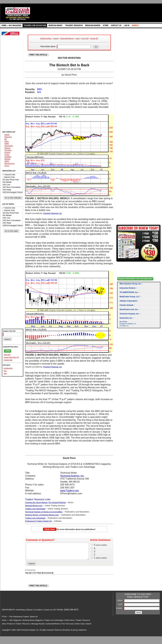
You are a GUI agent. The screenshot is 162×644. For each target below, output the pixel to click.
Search (56, 38)
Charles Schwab (126, 305)
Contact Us (48, 613)
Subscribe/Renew (67, 38)
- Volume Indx (13, 177)
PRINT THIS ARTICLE (38, 55)
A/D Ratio (13, 190)
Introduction (8, 368)
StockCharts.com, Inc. (129, 309)
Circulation (38, 613)
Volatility (8, 157)
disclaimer (66, 633)
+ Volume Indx (13, 175)
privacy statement (79, 633)
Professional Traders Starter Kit (38, 521)
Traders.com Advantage (35, 509)
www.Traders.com (70, 491)
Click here (50, 529)
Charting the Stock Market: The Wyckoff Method (45, 502)
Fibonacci (8, 137)
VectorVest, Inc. (126, 318)
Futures (8, 152)
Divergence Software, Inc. (128, 324)
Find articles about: (48, 46)
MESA (7, 161)
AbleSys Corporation (128, 301)
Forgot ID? (94, 38)
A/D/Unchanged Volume (13, 192)
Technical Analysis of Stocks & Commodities (44, 512)
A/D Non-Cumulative (13, 187)
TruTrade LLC (124, 326)
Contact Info (8, 360)
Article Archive (46, 38)
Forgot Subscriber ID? (11, 357)
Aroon (7, 166)
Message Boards (38, 627)
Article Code (80, 627)
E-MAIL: (120, 611)
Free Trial (85, 38)
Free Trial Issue (67, 627)
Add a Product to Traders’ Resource (16, 627)
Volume (8, 148)
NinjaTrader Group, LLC (130, 297)
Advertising (20, 613)
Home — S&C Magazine (12, 623)
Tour (5, 371)
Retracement (10, 163)
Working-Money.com (34, 506)
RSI (6, 139)
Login (78, 38)
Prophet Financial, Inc (53, 213)
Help (5, 374)
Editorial (29, 613)
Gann (7, 141)
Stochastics (9, 146)
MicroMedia (123, 322)
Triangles (8, 150)
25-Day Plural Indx (13, 180)
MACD (7, 135)
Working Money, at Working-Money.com (42, 515)
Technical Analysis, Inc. (72, 476)
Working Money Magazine (33, 623)
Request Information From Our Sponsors (135, 279)
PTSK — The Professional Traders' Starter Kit (20, 620)
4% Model (13, 182)
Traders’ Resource (83, 623)
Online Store (69, 623)
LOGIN (8, 351)
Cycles (7, 155)
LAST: (121, 608)
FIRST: (120, 604)
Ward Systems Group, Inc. (131, 284)
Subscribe (7, 355)
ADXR (7, 143)
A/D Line (13, 185)
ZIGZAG (7, 159)
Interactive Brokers (128, 288)
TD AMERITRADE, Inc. (129, 292)
